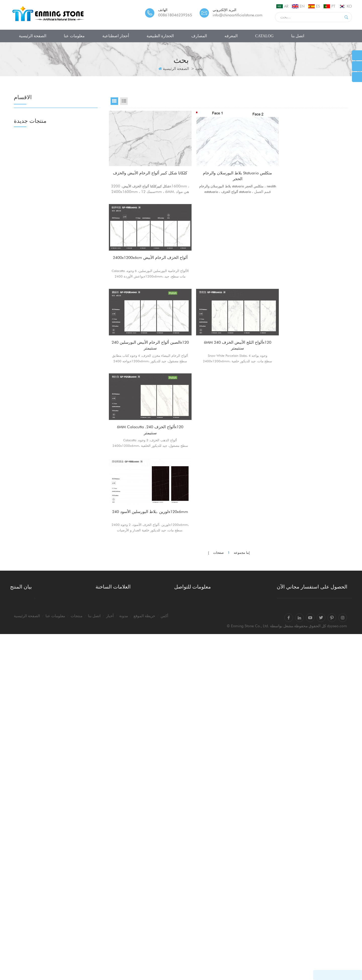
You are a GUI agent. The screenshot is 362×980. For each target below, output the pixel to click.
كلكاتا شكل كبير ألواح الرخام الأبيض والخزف (147, 176)
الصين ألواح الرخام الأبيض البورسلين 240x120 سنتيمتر (147, 258)
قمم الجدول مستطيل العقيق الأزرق (67, 685)
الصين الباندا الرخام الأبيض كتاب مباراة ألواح (69, 755)
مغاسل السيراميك (36, 444)
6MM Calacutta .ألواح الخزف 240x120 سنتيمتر (311, 258)
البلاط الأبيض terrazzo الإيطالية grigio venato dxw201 (69, 731)
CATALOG (264, 36)
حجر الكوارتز (32, 135)
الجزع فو (28, 220)
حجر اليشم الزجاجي (38, 178)
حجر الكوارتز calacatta (114, 923)
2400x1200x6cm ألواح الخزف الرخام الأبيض (311, 164)
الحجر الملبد (31, 125)
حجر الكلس (31, 380)
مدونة (124, 962)
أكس (164, 962)
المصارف (199, 36)
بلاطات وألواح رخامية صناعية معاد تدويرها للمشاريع (67, 593)
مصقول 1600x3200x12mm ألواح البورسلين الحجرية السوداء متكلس (70, 524)
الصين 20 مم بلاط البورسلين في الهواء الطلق (70, 708)
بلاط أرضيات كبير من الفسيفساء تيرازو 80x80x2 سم (70, 639)
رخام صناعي (32, 199)
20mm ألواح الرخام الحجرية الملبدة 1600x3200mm (66, 662)
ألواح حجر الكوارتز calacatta (118, 931)
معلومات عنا (74, 36)
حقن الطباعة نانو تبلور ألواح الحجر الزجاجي (66, 778)
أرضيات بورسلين (35, 241)
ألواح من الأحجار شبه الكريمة (45, 284)
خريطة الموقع (144, 962)
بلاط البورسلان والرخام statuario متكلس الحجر (229, 176)
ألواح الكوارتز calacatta (114, 916)
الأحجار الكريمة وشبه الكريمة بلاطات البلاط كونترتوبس (67, 823)
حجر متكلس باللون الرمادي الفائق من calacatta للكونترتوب (70, 569)
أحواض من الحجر (35, 434)
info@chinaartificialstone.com (238, 15)
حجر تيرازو (30, 146)
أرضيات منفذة (33, 251)
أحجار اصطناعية (116, 36)
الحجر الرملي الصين (38, 369)
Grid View (114, 101)
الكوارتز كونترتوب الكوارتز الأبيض (121, 900)
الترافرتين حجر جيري (39, 401)
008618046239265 (175, 15)
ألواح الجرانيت (33, 327)
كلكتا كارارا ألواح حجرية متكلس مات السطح (69, 616)
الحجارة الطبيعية (160, 36)
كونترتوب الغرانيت (36, 348)
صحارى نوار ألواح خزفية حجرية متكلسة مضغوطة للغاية (69, 500)
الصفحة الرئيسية (33, 36)
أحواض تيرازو (32, 455)
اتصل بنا (298, 36)
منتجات (77, 962)
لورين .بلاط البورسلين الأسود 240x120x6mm (147, 340)
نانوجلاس (29, 167)
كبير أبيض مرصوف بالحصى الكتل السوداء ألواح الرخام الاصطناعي (70, 800)
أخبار (110, 962)
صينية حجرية (32, 465)
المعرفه (231, 36)
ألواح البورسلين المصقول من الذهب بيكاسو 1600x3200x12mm (67, 547)
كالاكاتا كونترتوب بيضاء (113, 893)
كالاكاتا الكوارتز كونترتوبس (116, 908)
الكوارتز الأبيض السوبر (39, 295)
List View (124, 101)
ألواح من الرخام (34, 306)
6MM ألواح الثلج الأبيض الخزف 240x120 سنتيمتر (229, 258)
